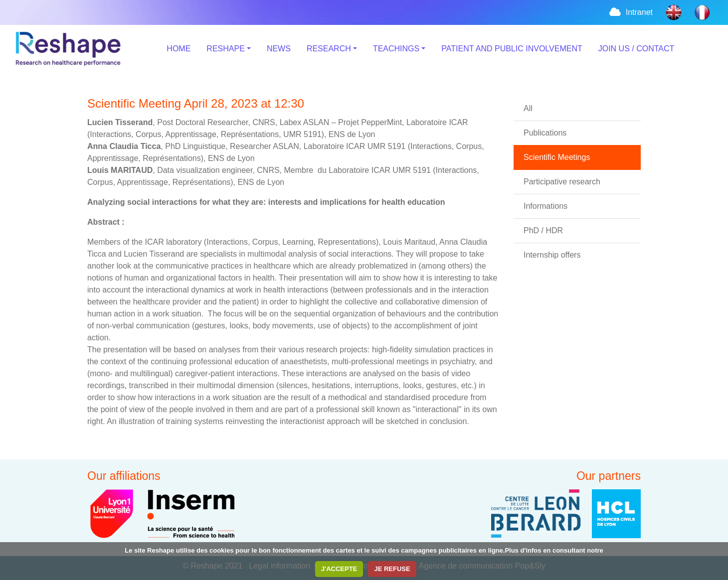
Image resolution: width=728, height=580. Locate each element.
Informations (546, 206)
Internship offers (552, 255)
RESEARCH (329, 49)
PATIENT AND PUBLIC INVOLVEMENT (512, 49)
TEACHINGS (396, 49)
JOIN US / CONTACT (637, 49)
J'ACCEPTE (339, 569)
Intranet (630, 12)
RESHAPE (225, 49)
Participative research (562, 182)
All (528, 108)
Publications (545, 133)
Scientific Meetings (557, 157)
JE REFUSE (392, 569)
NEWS (279, 49)
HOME (179, 49)
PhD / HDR (543, 230)
